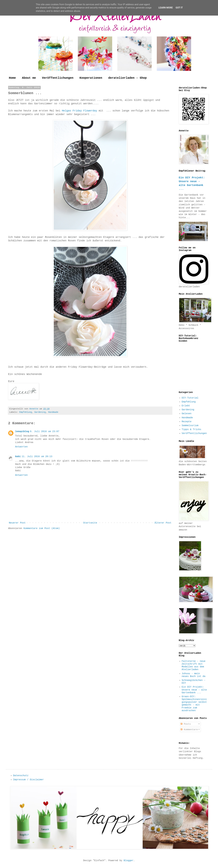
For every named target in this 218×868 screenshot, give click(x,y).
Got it (179, 8)
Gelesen (187, 414)
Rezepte (187, 422)
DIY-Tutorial (190, 398)
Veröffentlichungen (58, 78)
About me (29, 78)
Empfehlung (26, 412)
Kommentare (189, 730)
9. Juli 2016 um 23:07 (45, 432)
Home (12, 78)
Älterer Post (163, 523)
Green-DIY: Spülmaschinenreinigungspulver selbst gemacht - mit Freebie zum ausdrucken (194, 704)
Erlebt (186, 406)
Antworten (21, 447)
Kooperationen (91, 78)
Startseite (90, 523)
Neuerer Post (17, 523)
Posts (186, 724)
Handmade (53, 412)
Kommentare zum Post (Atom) (42, 528)
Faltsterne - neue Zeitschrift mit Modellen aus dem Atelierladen (194, 665)
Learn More (166, 8)
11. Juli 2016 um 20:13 (37, 457)
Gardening (40, 412)
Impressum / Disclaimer (28, 780)
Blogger (129, 861)
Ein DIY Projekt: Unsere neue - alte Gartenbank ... (194, 690)
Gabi (18, 457)
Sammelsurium (190, 426)
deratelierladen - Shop (127, 78)
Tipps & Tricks (191, 429)
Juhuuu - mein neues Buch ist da (194, 675)
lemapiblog (22, 432)
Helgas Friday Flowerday (79, 111)
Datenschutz (21, 776)
